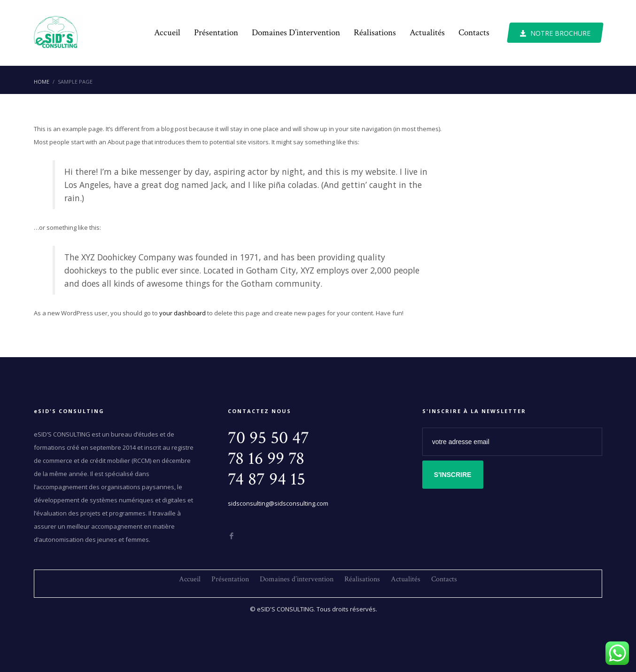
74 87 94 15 (267, 479)
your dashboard (182, 313)
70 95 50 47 (268, 438)
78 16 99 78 (266, 458)
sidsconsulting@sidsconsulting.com (278, 503)
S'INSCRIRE (453, 475)
